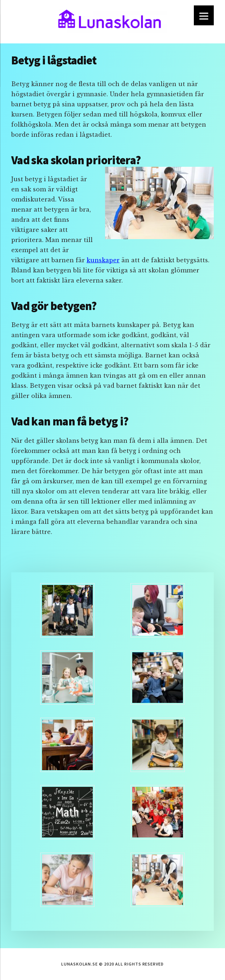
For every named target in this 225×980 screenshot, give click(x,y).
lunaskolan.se (113, 22)
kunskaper (103, 260)
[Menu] (204, 15)
